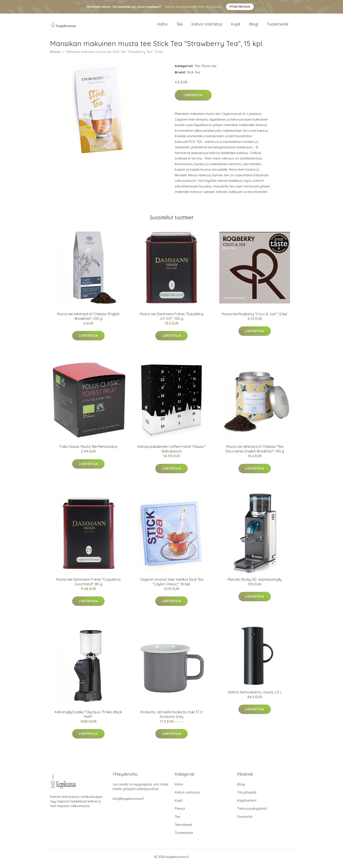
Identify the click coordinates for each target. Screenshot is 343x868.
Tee (179, 26)
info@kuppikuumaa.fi (128, 802)
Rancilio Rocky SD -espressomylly (255, 583)
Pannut (180, 812)
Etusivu (55, 55)
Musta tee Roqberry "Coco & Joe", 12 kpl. (255, 318)
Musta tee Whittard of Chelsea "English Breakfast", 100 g (88, 320)
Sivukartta (245, 820)
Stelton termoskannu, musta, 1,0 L (255, 696)
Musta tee (209, 70)
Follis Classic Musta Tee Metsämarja (88, 450)
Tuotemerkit (278, 26)
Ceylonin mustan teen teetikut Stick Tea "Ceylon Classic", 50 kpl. (172, 585)
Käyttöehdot (247, 804)
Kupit (236, 26)
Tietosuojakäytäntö (252, 812)
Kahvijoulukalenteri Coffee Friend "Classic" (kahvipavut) (172, 453)
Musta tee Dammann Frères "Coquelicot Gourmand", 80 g (88, 585)
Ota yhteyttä (247, 796)
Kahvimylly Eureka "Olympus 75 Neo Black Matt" (88, 718)
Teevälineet (183, 828)
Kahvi (163, 26)
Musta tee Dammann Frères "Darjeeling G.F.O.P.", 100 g (172, 320)
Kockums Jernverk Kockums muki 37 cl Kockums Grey (172, 718)
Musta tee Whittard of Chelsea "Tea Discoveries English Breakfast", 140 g (255, 453)
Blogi (254, 26)
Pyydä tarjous (240, 7)
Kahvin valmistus (207, 26)
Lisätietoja (193, 99)
